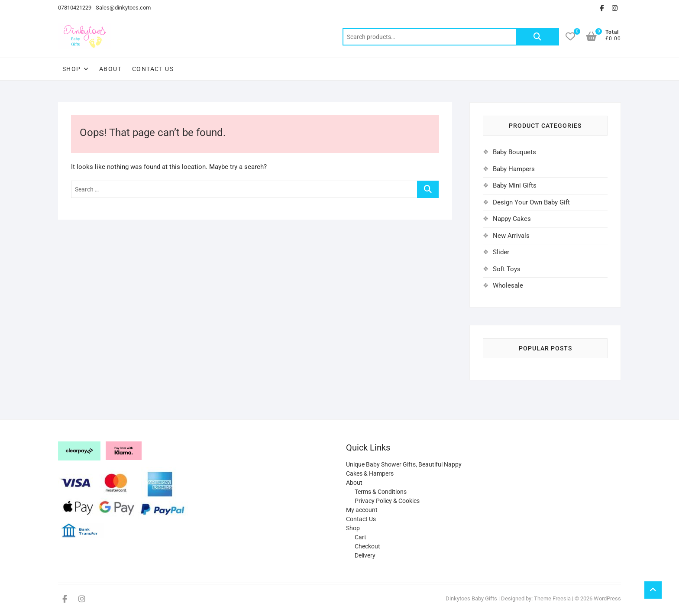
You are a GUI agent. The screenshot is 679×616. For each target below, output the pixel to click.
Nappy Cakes (512, 219)
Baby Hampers (514, 169)
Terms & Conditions (381, 492)
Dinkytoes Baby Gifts (471, 598)
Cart (361, 537)
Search (537, 37)
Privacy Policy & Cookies (387, 501)
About (110, 69)
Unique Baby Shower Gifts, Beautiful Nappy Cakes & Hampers (404, 469)
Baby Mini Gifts (515, 185)
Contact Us (153, 69)
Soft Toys (507, 269)
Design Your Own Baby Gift (531, 202)
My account (362, 510)
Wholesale (508, 285)
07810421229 (75, 8)
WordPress (607, 598)
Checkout (367, 546)
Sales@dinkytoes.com (123, 8)
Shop (72, 69)
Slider (501, 252)
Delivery (365, 555)
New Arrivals (511, 236)
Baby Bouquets (514, 152)
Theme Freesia (552, 598)
